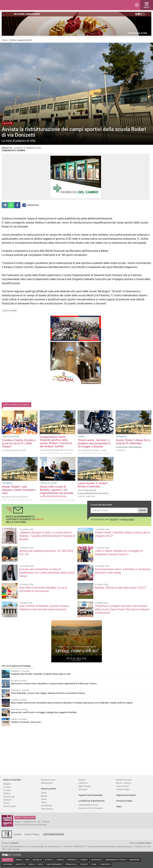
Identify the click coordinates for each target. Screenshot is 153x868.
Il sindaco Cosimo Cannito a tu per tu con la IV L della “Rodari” (19, 443)
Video (119, 807)
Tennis (44, 802)
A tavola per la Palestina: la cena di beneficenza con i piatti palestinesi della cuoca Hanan (47, 573)
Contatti (17, 834)
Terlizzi (84, 864)
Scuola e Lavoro (48, 780)
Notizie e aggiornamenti (21, 40)
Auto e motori (122, 786)
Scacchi (82, 780)
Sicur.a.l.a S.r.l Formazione (91, 808)
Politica (7, 793)
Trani (94, 864)
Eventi (6, 803)
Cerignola (72, 860)
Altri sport (83, 789)
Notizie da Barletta (12, 780)
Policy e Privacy (32, 834)
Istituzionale (9, 797)
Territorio (7, 800)
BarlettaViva (19, 5)
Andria (19, 860)
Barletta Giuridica (124, 780)
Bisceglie (37, 860)
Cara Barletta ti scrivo (88, 805)
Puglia (32, 864)
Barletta (8, 860)
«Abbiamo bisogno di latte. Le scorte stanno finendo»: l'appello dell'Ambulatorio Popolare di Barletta (47, 536)
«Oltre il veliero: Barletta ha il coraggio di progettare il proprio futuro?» (119, 553)
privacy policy (128, 519)
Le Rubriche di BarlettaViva (92, 801)
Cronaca (7, 790)
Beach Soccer (85, 786)
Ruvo (41, 864)
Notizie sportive (48, 789)
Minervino (135, 860)
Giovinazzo (97, 860)
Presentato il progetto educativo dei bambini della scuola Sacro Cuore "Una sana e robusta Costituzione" (122, 609)
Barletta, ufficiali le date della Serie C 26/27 (121, 588)
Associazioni (47, 783)
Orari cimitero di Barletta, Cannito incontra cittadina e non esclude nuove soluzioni (44, 608)
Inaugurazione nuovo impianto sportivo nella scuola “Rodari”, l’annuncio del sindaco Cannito (56, 442)
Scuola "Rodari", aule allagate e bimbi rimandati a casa (19, 490)
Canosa (60, 860)
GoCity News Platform (54, 834)
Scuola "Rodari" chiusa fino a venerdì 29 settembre (133, 442)
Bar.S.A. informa (124, 783)
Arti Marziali (46, 806)
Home (5, 40)
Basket (44, 796)
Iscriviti (143, 510)
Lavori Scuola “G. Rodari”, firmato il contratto (93, 485)
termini (114, 519)
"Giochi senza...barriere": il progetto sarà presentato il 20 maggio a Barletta (94, 443)
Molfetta (20, 864)
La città (7, 787)
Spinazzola (71, 864)
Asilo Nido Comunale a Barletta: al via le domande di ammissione (43, 589)
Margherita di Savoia (116, 860)
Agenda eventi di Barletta (91, 795)
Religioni (7, 784)
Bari (27, 860)
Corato (84, 860)
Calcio (44, 793)
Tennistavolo (47, 809)
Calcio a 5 (83, 783)
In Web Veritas (123, 789)
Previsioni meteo (124, 801)
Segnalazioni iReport (126, 795)
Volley (44, 799)
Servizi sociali (10, 806)
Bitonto (49, 860)
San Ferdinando (54, 864)
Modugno (8, 864)
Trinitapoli (105, 864)
